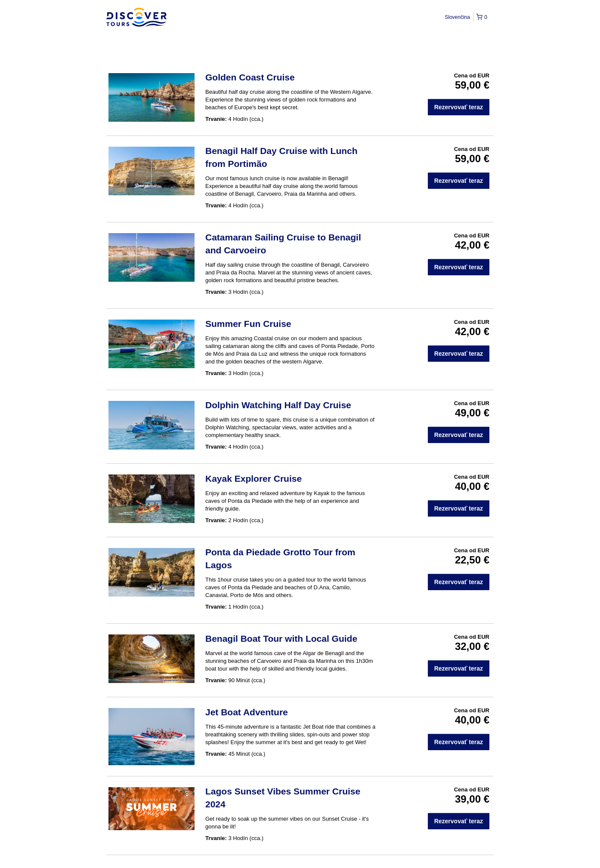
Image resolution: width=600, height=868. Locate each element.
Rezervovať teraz (459, 107)
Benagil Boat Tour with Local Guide (281, 639)
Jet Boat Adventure (247, 712)
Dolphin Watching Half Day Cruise (278, 405)
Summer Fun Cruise (248, 324)
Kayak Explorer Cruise (254, 479)
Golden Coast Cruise (250, 77)
